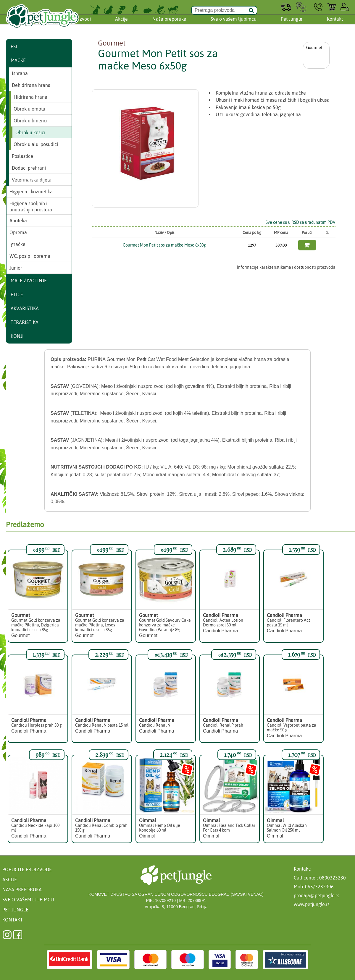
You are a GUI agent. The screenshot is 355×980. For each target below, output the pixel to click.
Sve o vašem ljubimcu (234, 25)
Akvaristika (25, 308)
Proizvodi (81, 25)
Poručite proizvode (27, 869)
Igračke (17, 244)
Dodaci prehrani (29, 168)
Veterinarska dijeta (32, 180)
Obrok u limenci (30, 121)
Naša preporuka (169, 25)
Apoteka (18, 221)
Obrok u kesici (30, 132)
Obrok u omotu (29, 109)
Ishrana (20, 73)
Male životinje (29, 281)
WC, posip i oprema (30, 256)
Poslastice (22, 156)
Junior (16, 268)
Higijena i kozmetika (31, 192)
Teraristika (25, 322)
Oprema (18, 232)
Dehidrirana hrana (31, 85)
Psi (14, 46)
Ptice (17, 294)
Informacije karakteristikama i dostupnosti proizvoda (286, 267)
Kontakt (335, 25)
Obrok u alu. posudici (36, 144)
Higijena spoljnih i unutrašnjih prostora (31, 206)
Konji (17, 336)
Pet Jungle (292, 25)
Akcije (121, 25)
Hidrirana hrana (30, 97)
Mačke (18, 60)
